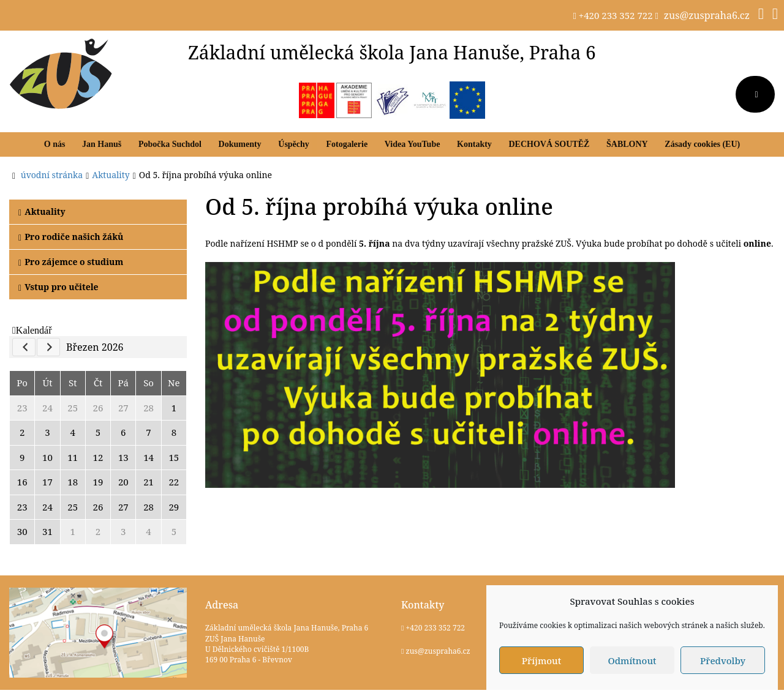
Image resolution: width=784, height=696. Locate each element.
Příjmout (541, 660)
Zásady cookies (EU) (702, 144)
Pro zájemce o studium (71, 262)
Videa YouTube (413, 144)
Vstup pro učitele (58, 287)
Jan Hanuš (102, 144)
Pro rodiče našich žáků (71, 237)
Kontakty (474, 144)
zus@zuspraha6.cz (707, 15)
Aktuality (42, 211)
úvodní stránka (52, 175)
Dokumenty (240, 144)
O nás (55, 144)
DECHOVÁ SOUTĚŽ (549, 144)
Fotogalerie (347, 144)
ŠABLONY (627, 144)
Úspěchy (294, 144)
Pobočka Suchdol (170, 144)
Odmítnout (632, 660)
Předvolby (723, 660)
